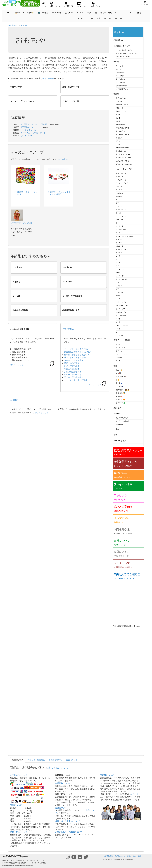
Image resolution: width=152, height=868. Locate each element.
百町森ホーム (13, 25)
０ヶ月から (120, 66)
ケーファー (120, 220)
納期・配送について (19, 832)
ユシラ (118, 322)
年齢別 (116, 62)
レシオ (118, 329)
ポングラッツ (120, 309)
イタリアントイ (121, 180)
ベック (118, 299)
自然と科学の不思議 (123, 148)
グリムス (119, 206)
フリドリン (120, 286)
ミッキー (119, 319)
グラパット (120, 203)
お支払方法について (19, 775)
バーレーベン (120, 269)
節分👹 (118, 373)
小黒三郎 (119, 358)
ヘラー (118, 296)
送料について (16, 805)
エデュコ (119, 186)
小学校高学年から (122, 89)
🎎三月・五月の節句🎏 (25, 13)
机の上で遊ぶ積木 (72, 369)
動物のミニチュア (122, 111)
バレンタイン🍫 (121, 377)
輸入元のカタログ (122, 418)
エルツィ (119, 190)
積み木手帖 (120, 424)
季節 (115, 366)
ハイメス (119, 263)
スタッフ (135, 794)
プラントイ (120, 292)
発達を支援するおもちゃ (124, 164)
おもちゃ (69, 13)
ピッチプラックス (28, 130)
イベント (80, 19)
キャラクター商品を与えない (77, 349)
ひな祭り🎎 (120, 387)
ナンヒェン (120, 253)
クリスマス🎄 (121, 403)
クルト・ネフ (120, 348)
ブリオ (118, 289)
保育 (99, 19)
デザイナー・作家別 (122, 340)
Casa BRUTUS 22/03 (123, 57)
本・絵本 (80, 13)
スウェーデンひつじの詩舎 (125, 236)
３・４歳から (120, 79)
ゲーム (118, 141)
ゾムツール (120, 246)
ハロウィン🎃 (121, 400)
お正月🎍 (119, 370)
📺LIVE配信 (43, 13)
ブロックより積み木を (74, 360)
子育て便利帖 (48, 78)
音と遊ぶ (119, 138)
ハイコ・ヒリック (122, 354)
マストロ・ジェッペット (124, 312)
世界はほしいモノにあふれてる (126, 53)
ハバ (117, 266)
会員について (72, 760)
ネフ (117, 259)
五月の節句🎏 (121, 393)
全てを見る (63, 159)
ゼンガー (119, 243)
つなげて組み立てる (123, 128)
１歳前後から (120, 73)
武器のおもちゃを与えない (76, 357)
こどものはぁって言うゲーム (33, 133)
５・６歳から (120, 82)
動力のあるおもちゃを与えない (78, 352)
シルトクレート (121, 229)
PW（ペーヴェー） (122, 305)
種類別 (116, 94)
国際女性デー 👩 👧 (123, 390)
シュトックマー (121, 226)
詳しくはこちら (95, 384)
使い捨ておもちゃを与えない (77, 355)
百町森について (55, 760)
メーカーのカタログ (123, 421)
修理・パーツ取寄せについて (68, 821)
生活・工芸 (92, 13)
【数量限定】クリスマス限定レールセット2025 (58, 193)
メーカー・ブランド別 (123, 169)
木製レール (120, 108)
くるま (118, 115)
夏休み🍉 (119, 396)
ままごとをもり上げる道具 (76, 380)
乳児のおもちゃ (121, 98)
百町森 (118, 272)
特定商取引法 (108, 856)
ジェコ (118, 233)
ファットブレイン (122, 279)
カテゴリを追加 (120, 441)
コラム (131, 13)
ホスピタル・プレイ (123, 161)
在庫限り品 (118, 40)
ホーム (8, 13)
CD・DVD (120, 13)
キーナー (119, 196)
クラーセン (120, 351)
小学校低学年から (122, 86)
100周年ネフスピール (30, 127)
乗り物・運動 (106, 13)
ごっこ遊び (120, 101)
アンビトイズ (120, 177)
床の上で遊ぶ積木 (72, 366)
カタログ (14, 400)
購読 (139, 856)
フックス (119, 282)
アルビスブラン (121, 173)
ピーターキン (120, 276)
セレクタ (119, 239)
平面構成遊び (120, 125)
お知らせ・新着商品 (36, 760)
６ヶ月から (120, 69)
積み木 (118, 118)
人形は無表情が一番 (73, 372)
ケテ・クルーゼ (121, 216)
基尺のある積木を (72, 363)
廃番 (115, 435)
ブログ (90, 19)
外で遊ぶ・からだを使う (124, 154)
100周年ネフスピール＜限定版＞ (35, 124)
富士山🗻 (119, 383)
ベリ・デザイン (121, 302)
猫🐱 (118, 380)
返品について (61, 808)
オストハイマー (121, 193)
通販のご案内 (18, 760)
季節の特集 (57, 13)
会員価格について (63, 783)
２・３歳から (120, 76)
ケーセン (119, 213)
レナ (117, 332)
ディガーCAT (26, 136)
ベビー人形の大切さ (73, 375)
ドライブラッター (122, 249)
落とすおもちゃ (121, 151)
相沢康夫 (119, 344)
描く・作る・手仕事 (123, 134)
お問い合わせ (132, 856)
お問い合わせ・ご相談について (69, 832)
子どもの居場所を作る (74, 377)
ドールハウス (120, 131)
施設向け (117, 408)
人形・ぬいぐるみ (122, 105)
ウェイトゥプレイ (122, 183)
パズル (118, 144)
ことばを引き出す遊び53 (124, 50)
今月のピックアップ (122, 46)
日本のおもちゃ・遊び (123, 158)
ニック (118, 256)
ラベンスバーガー (122, 325)
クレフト (119, 200)
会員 (139, 13)
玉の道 (118, 121)
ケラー (118, 223)
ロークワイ (120, 335)
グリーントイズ (121, 210)
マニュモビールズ (122, 315)
